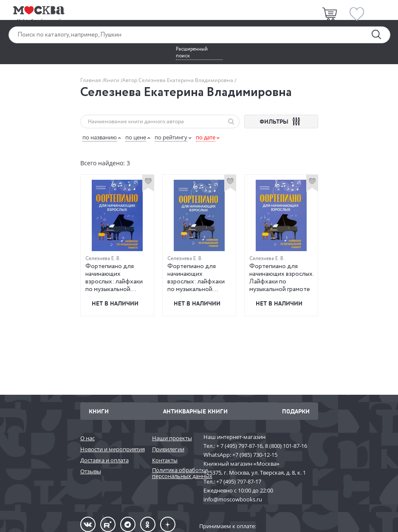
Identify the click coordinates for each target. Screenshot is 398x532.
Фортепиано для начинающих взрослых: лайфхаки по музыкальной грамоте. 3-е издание (115, 282)
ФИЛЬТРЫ (281, 121)
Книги (112, 80)
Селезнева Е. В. (103, 259)
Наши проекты (172, 438)
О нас (88, 438)
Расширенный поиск (192, 53)
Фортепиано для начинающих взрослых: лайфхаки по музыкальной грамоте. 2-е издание (197, 282)
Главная (91, 80)
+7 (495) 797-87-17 (239, 481)
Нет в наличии (115, 303)
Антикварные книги (195, 411)
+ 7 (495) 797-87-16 (239, 446)
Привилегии (168, 449)
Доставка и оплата (104, 460)
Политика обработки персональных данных (174, 473)
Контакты (165, 460)
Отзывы (91, 471)
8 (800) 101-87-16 (286, 446)
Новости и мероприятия (112, 449)
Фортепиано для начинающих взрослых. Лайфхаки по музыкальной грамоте (281, 278)
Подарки (296, 411)
